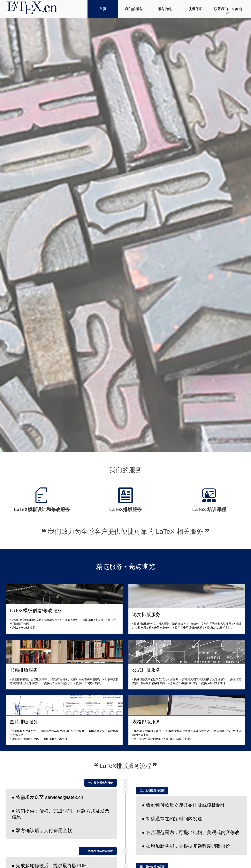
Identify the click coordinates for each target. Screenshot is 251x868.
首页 (103, 9)
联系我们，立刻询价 (228, 11)
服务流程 (165, 9)
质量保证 (195, 9)
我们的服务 (134, 9)
